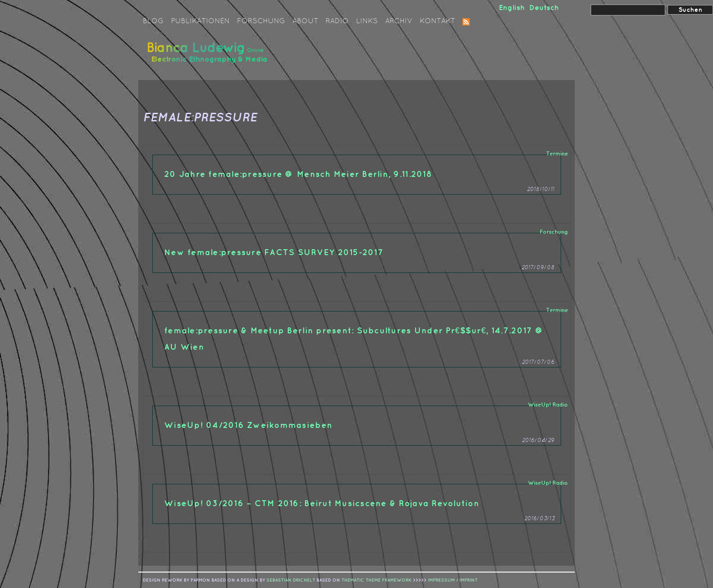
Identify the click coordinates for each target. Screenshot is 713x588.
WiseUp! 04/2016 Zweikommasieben (248, 425)
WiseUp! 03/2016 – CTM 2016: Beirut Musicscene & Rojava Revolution (322, 504)
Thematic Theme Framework (377, 580)
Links (367, 21)
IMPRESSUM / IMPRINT (453, 580)
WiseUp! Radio (548, 405)
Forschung (261, 21)
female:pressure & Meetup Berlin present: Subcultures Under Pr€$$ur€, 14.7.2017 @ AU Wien (354, 339)
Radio (337, 21)
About (305, 21)
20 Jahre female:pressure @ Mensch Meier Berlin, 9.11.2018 (298, 174)
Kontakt (437, 21)
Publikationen (200, 21)
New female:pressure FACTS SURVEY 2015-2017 (274, 253)
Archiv (399, 21)
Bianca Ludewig (209, 56)
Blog (153, 21)
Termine (557, 154)
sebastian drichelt (291, 580)
